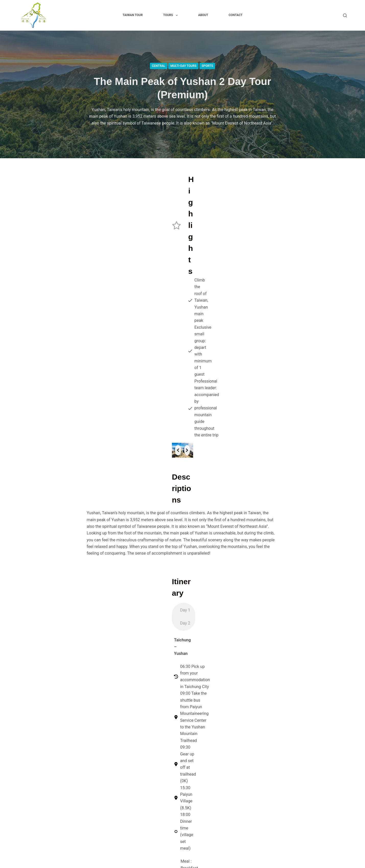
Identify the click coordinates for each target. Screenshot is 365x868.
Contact (236, 15)
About (203, 15)
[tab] (170, 477)
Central (159, 66)
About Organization (200, 772)
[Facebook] (291, 730)
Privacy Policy (195, 779)
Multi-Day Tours (183, 66)
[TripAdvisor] (344, 730)
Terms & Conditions (201, 792)
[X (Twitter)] (304, 730)
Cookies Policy (196, 785)
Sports (207, 66)
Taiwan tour (133, 15)
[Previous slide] (95, 285)
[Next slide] (270, 285)
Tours (172, 15)
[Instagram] (317, 730)
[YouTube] (331, 730)
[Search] (345, 15)
